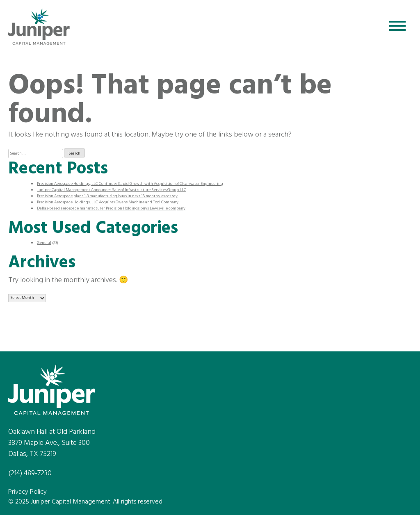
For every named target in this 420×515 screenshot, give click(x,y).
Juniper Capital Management (39, 27)
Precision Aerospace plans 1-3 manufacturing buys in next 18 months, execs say (107, 196)
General (44, 243)
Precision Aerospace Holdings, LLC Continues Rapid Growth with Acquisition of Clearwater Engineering (130, 184)
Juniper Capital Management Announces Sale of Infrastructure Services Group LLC (112, 190)
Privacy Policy (27, 492)
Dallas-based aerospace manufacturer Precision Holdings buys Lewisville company (111, 208)
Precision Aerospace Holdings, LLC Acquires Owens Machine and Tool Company (108, 202)
